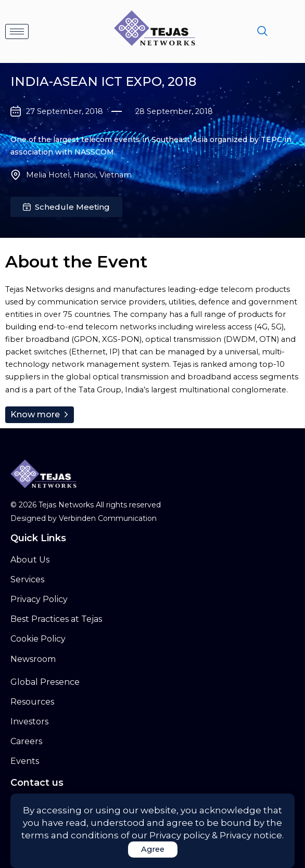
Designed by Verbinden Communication (84, 518)
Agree (153, 849)
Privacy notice (251, 835)
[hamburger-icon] (17, 31)
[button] (66, 207)
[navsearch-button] (262, 32)
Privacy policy (180, 835)
